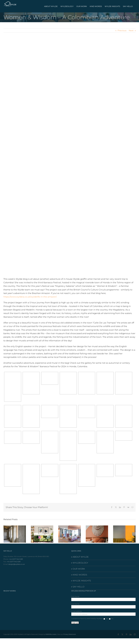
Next (131, 31)
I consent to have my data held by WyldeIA (87, 618)
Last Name (75, 604)
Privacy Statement (70, 634)
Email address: (77, 611)
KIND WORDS (80, 575)
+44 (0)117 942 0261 (14, 562)
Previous (122, 31)
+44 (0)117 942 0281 (16, 559)
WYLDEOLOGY (80, 563)
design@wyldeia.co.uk (17, 564)
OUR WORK (79, 569)
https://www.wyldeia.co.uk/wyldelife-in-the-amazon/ (30, 297)
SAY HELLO (79, 587)
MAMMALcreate (51, 634)
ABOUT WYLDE (81, 557)
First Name (75, 596)
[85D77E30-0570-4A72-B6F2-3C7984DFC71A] (69, 157)
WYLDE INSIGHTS (82, 581)
